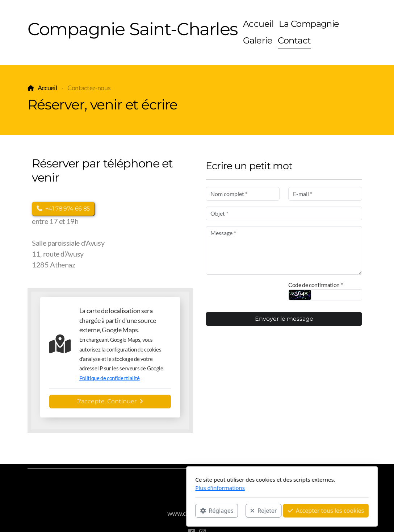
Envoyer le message (284, 319)
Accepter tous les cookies (241, 511)
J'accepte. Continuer (110, 401)
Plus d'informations (135, 488)
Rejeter (179, 511)
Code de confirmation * (315, 285)
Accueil (48, 88)
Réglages (132, 511)
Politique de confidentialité (110, 378)
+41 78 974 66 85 (63, 209)
